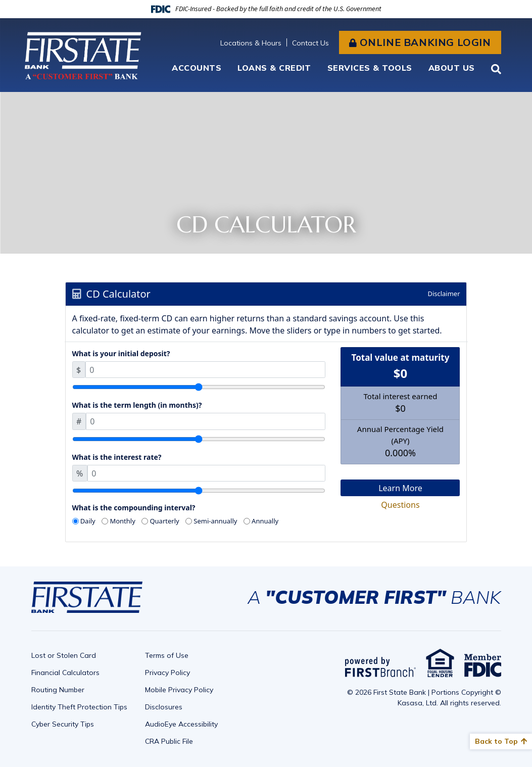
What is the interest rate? (117, 457)
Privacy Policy (167, 673)
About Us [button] (452, 68)
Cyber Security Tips (63, 724)
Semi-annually (215, 521)
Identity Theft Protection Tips (79, 707)
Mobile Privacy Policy (179, 690)
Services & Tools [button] (370, 68)
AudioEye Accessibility (181, 724)
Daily (88, 521)
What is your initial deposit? (121, 353)
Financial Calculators (65, 673)
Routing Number (58, 690)
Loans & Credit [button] (274, 68)
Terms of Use (167, 655)
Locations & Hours (251, 43)
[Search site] (496, 69)
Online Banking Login (425, 42)
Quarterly (164, 521)
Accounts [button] (197, 68)
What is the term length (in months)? (137, 405)
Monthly (122, 521)
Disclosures (164, 707)
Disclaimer (444, 294)
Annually (265, 521)
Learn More (400, 488)
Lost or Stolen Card (64, 655)
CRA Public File (169, 741)
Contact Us (310, 43)
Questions (400, 505)
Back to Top (496, 741)
